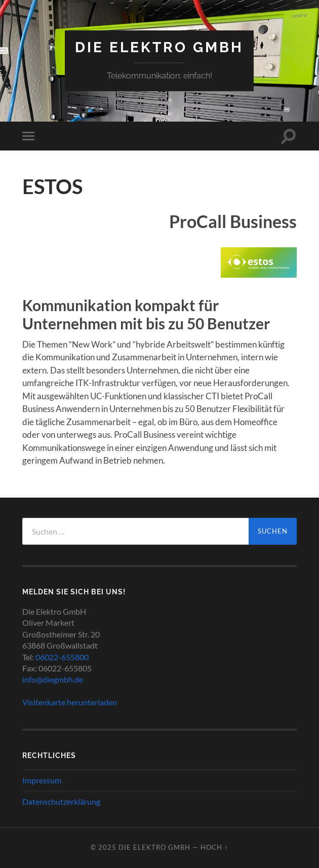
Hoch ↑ (214, 847)
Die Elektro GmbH (159, 47)
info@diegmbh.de (53, 679)
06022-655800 (62, 657)
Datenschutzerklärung (61, 801)
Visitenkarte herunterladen (70, 702)
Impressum (42, 780)
